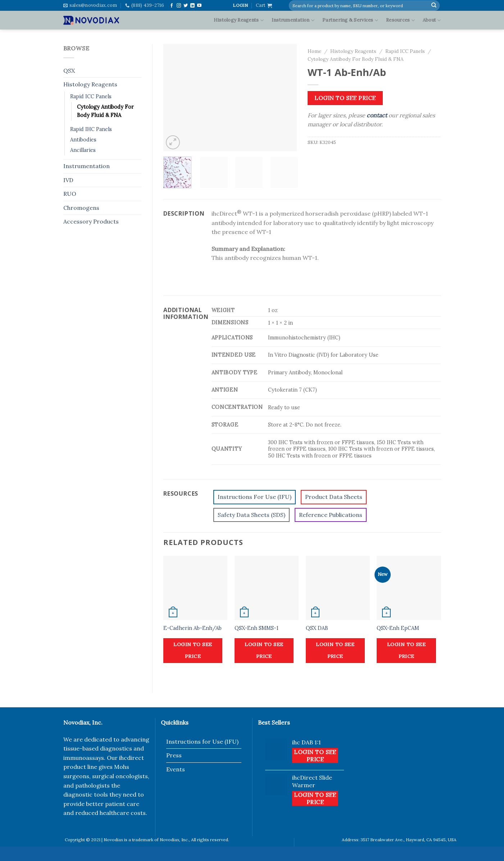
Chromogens (81, 208)
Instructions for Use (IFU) (202, 741)
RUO (70, 194)
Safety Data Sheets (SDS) (251, 515)
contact (377, 115)
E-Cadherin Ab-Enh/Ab (192, 628)
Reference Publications (331, 515)
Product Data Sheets (334, 497)
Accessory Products (91, 221)
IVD (68, 180)
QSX (69, 71)
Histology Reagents (239, 20)
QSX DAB (317, 628)
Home (314, 51)
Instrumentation (293, 20)
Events (176, 769)
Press (174, 755)
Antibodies (83, 140)
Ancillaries (83, 150)
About (432, 20)
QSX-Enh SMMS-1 (256, 628)
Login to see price (345, 98)
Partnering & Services (350, 20)
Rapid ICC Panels (91, 96)
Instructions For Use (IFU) (255, 497)
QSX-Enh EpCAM (398, 628)
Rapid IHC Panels (91, 129)
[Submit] (434, 5)
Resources (400, 20)
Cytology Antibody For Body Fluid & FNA (105, 111)
